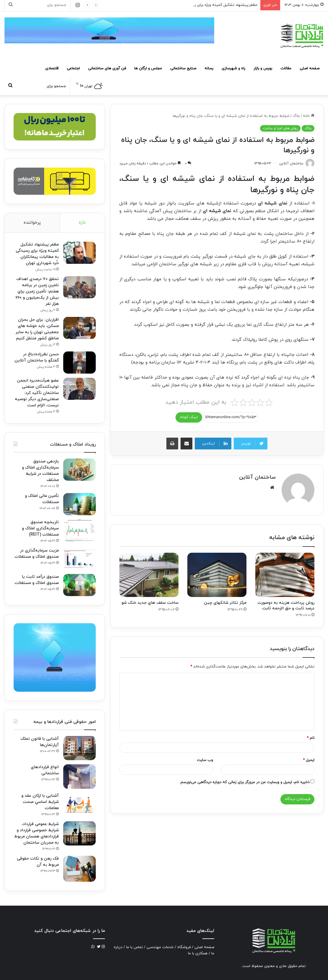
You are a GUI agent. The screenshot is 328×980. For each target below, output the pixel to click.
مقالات (286, 68)
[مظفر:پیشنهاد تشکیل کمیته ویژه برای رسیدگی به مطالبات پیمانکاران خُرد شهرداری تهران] (79, 253)
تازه (82, 223)
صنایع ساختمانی (183, 68)
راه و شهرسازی (233, 68)
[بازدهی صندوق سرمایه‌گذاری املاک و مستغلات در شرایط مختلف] (79, 470)
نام (311, 738)
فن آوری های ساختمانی (107, 68)
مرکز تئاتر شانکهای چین (225, 603)
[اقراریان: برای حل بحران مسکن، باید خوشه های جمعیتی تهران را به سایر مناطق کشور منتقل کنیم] (79, 328)
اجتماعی (73, 68)
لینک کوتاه (189, 417)
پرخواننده (32, 223)
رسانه (209, 68)
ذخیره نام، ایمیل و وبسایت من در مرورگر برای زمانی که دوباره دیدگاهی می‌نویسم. (245, 782)
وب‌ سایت (205, 760)
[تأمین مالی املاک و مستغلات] (79, 504)
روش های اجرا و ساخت (280, 128)
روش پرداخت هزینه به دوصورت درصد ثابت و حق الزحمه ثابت (286, 606)
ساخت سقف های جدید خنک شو (150, 603)
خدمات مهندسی (160, 947)
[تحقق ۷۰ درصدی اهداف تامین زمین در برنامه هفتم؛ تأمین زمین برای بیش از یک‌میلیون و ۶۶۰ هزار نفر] (79, 287)
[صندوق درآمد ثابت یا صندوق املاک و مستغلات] (79, 585)
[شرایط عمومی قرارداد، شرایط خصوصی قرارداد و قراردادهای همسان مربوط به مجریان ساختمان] (79, 833)
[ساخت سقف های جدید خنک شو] (149, 575)
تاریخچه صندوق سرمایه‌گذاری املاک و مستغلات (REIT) (40, 528)
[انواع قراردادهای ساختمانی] (79, 777)
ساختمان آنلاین (257, 477)
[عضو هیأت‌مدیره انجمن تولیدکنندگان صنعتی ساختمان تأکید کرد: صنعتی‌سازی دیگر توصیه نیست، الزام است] (79, 389)
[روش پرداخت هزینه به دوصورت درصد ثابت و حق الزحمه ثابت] (285, 575)
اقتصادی (52, 68)
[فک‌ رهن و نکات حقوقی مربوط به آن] (79, 869)
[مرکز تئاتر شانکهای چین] (217, 575)
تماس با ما (134, 947)
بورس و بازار (263, 68)
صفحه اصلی (310, 68)
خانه (309, 116)
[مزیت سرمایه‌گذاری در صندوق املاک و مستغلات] (79, 559)
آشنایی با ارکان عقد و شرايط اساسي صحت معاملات (40, 802)
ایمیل (309, 760)
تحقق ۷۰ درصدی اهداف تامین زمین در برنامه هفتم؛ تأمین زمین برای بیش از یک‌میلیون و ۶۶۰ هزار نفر (37, 291)
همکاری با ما (198, 953)
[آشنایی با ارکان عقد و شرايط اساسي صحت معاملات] (79, 804)
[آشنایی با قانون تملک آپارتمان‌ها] (79, 748)
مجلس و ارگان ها (148, 68)
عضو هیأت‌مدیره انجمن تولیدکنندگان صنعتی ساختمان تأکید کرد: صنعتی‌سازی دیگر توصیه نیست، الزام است (37, 393)
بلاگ (296, 116)
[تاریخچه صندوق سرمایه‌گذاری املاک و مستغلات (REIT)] (79, 530)
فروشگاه (184, 947)
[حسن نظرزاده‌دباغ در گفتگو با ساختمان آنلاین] (79, 363)
